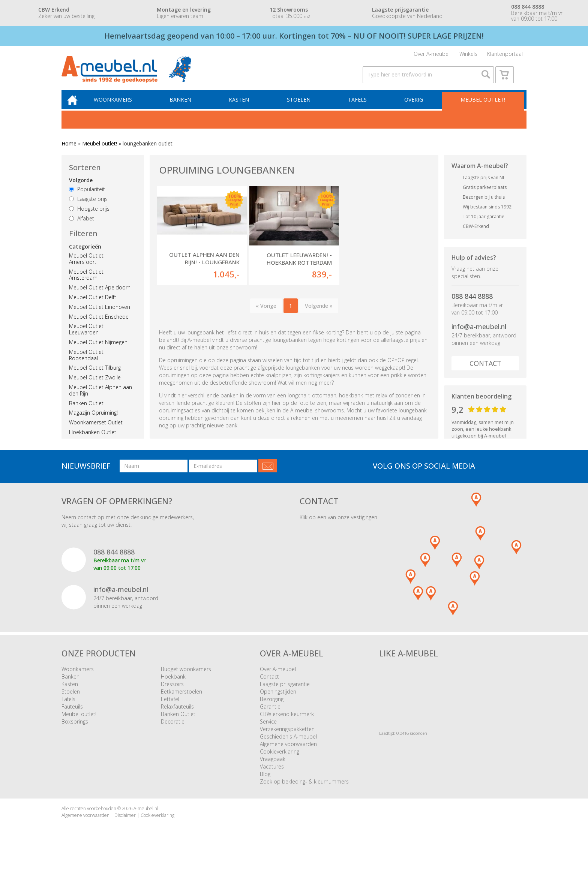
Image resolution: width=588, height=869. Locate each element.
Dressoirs (172, 694)
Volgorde (81, 190)
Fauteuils (72, 717)
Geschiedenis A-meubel (288, 747)
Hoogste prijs (89, 218)
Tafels (359, 109)
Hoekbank (173, 687)
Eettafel (170, 709)
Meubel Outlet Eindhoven (100, 316)
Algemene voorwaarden (288, 754)
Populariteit (87, 199)
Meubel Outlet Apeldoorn (100, 297)
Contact (485, 372)
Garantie (270, 717)
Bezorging (272, 709)
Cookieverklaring (280, 762)
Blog (265, 784)
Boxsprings (75, 732)
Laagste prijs (88, 208)
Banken (186, 109)
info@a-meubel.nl (479, 336)
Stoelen (302, 109)
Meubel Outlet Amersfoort (86, 268)
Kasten (243, 109)
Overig (414, 109)
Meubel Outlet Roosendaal (86, 364)
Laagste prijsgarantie (285, 694)
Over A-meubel (432, 55)
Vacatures (272, 777)
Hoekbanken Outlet (93, 441)
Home (69, 153)
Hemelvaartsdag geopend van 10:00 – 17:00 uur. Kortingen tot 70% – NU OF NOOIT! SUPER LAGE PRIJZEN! (294, 36)
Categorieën (85, 256)
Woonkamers (120, 109)
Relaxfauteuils (177, 717)
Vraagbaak (273, 769)
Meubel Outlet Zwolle (95, 387)
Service (268, 732)
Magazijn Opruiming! (93, 422)
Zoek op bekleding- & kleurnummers (304, 792)
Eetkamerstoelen (181, 702)
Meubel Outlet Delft (93, 306)
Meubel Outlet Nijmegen (98, 351)
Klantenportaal (505, 55)
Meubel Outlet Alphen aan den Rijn (100, 400)
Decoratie (173, 732)
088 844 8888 (472, 306)
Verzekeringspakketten (287, 739)
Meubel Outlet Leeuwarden (86, 339)
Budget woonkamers (186, 679)
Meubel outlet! (482, 109)
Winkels (468, 55)
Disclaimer (125, 825)
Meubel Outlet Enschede (99, 326)
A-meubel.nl (146, 819)
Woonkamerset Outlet (96, 432)
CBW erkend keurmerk (287, 724)
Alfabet (82, 228)
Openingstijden (278, 702)
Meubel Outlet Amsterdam (86, 284)
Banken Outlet (86, 412)
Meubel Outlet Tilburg (95, 377)
